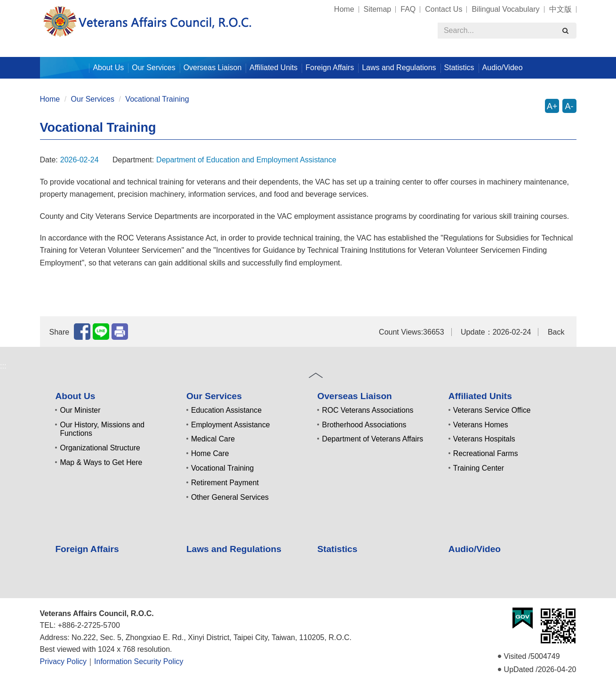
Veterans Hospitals (484, 439)
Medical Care (213, 439)
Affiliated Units (480, 396)
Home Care (210, 453)
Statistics (459, 68)
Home (344, 9)
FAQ (408, 9)
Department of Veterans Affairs (372, 439)
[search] (566, 31)
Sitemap (378, 9)
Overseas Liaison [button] (213, 68)
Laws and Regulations (399, 68)
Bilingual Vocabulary (505, 9)
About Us (75, 396)
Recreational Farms (486, 453)
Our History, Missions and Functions (102, 429)
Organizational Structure (100, 448)
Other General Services (230, 497)
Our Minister (80, 410)
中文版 (560, 9)
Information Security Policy (139, 661)
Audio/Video (503, 68)
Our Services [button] (153, 68)
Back (556, 332)
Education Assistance (226, 410)
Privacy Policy (64, 661)
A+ (552, 106)
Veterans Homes (481, 425)
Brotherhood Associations (364, 425)
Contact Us (444, 9)
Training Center (479, 468)
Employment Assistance (231, 425)
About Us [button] (108, 68)
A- (569, 106)
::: (36, 5)
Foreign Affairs (330, 68)
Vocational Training (157, 99)
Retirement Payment (225, 483)
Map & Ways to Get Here (101, 462)
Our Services (93, 99)
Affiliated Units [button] (273, 68)
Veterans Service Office (492, 410)
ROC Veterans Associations (368, 410)
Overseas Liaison (354, 396)
